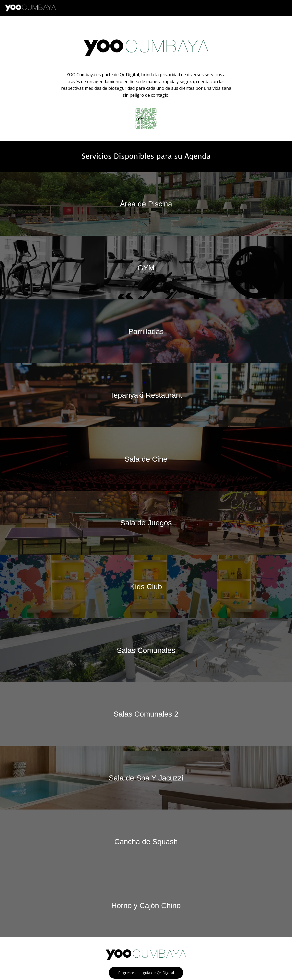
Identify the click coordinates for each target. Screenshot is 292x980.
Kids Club (146, 586)
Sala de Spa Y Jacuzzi (146, 777)
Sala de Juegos (146, 522)
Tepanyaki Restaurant (146, 395)
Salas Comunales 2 (146, 713)
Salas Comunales (146, 649)
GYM (146, 267)
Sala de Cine (146, 458)
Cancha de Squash (146, 840)
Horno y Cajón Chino (146, 904)
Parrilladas (146, 331)
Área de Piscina (146, 204)
